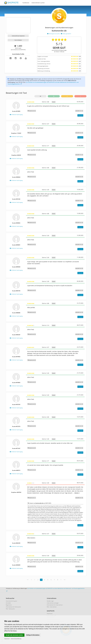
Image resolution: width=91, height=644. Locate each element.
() (79, 111)
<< (28, 580)
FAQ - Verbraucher (10, 609)
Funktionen (26, 3)
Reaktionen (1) (32, 498)
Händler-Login (50, 601)
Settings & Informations (33, 635)
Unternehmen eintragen (53, 603)
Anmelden (8, 603)
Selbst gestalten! (66, 34)
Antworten (80, 115)
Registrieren (9, 605)
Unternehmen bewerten (18, 36)
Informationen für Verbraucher (13, 607)
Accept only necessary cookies (14, 635)
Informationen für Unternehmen (55, 605)
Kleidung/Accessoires (54, 34)
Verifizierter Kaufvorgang (16, 115)
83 (40, 96)
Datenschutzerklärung (16, 639)
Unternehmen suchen (38, 3)
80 (54, 96)
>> (65, 580)
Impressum (7, 639)
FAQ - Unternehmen (52, 607)
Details (54, 102)
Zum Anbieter (18, 40)
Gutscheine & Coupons (11, 601)
